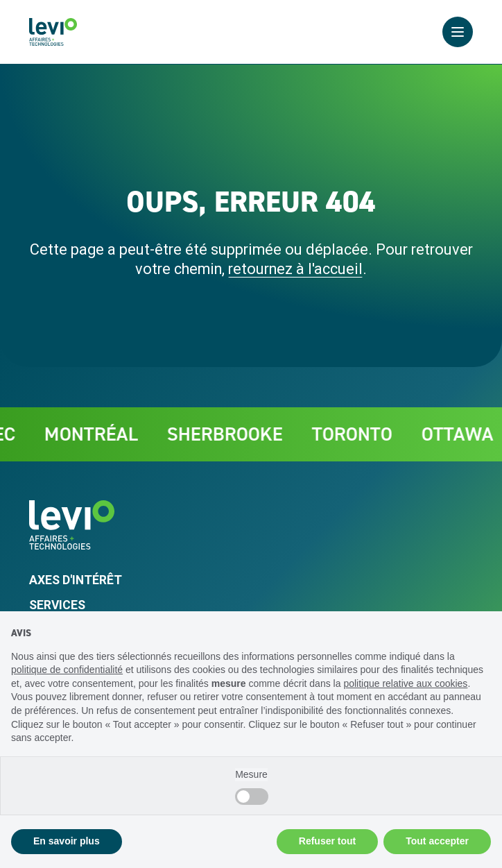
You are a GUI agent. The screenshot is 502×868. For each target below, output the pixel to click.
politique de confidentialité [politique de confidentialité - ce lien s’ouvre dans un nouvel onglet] (67, 670)
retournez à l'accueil (295, 269)
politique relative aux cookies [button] (405, 683)
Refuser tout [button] (327, 841)
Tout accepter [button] (437, 841)
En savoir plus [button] (67, 841)
